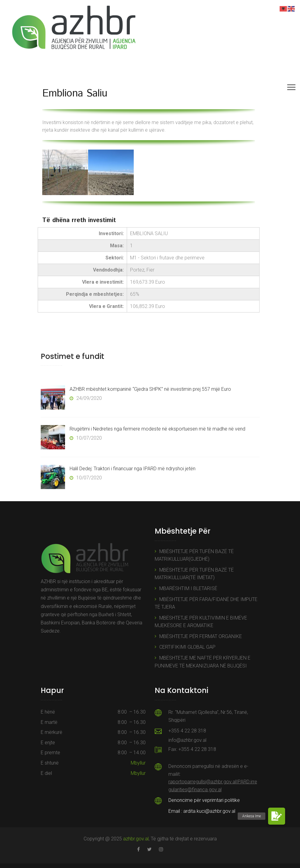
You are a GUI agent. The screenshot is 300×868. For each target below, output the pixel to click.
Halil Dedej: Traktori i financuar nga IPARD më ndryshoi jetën (133, 469)
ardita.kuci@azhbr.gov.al (209, 811)
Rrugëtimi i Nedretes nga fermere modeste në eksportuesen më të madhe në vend (157, 429)
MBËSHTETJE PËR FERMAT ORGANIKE (201, 636)
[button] (277, 816)
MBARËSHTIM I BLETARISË (188, 588)
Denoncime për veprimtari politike (204, 800)
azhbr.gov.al (136, 839)
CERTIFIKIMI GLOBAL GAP (187, 647)
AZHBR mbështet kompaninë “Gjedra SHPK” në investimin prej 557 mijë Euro (150, 389)
